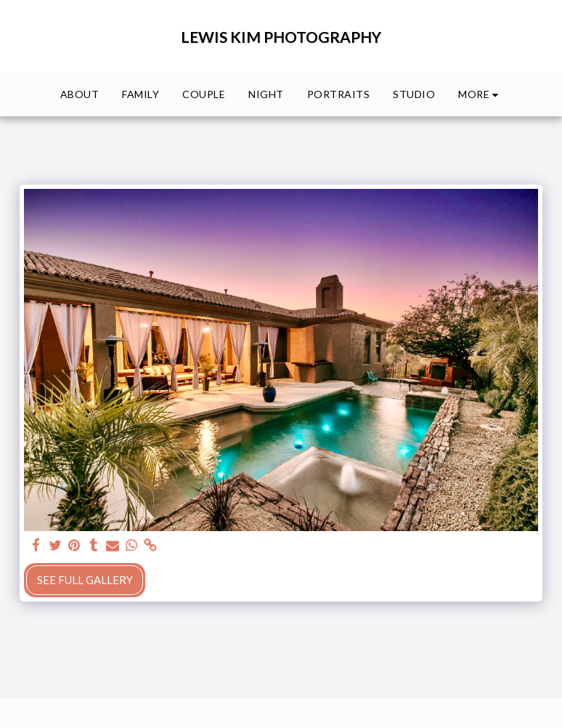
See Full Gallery (85, 580)
